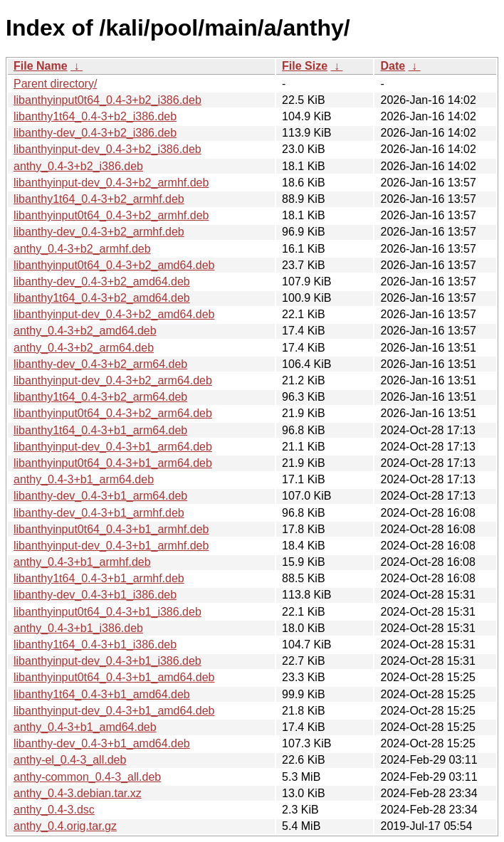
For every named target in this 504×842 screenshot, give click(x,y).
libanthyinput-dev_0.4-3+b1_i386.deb (107, 661)
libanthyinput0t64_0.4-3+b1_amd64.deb (114, 677)
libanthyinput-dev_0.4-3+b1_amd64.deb (114, 711)
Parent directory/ (55, 84)
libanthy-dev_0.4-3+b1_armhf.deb (99, 513)
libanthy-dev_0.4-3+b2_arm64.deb (100, 364)
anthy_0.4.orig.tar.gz (65, 826)
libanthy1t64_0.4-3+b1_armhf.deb (99, 578)
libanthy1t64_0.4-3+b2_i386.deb (95, 116)
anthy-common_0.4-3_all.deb (87, 777)
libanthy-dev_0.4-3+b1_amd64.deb (102, 743)
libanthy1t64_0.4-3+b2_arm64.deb (100, 397)
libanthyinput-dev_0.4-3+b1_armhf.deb (111, 546)
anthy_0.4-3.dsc (54, 810)
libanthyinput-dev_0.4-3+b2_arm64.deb (113, 380)
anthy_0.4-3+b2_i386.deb (78, 166)
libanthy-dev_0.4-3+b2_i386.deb (95, 133)
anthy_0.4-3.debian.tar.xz (78, 793)
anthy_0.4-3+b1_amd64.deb (85, 727)
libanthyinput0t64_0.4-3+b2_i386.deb (107, 100)
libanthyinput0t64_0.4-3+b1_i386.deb (107, 612)
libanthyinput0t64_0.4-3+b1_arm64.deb (113, 463)
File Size (305, 66)
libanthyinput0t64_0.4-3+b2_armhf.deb (111, 215)
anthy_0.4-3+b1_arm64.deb (84, 479)
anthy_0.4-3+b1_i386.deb (78, 628)
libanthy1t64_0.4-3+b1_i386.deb (95, 644)
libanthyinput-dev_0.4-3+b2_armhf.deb (111, 183)
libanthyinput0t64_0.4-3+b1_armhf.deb (111, 529)
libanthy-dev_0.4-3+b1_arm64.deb (100, 496)
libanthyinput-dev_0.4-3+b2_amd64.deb (114, 314)
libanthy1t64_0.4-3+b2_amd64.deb (102, 298)
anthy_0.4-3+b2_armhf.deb (82, 249)
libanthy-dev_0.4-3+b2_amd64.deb (102, 281)
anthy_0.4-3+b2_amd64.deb (85, 331)
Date (393, 66)
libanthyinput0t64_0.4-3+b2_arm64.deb (113, 413)
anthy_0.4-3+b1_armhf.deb (82, 562)
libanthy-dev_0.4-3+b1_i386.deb (95, 595)
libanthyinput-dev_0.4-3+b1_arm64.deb (113, 447)
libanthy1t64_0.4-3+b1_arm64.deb (100, 430)
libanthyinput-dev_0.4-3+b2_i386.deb (107, 149)
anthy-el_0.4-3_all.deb (70, 760)
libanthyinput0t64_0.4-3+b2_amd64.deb (114, 265)
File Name (41, 66)
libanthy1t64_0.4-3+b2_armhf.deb (99, 199)
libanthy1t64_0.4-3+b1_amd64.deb (102, 694)
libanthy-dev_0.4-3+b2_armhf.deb (99, 232)
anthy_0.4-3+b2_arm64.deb (84, 348)
